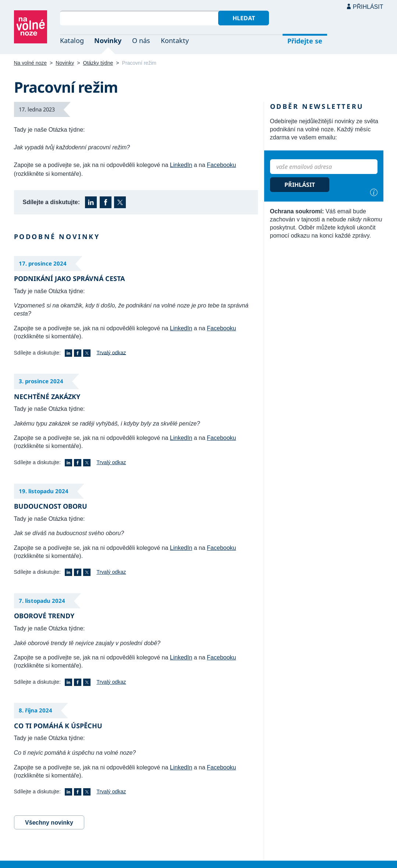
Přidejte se (305, 41)
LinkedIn (181, 165)
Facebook (106, 202)
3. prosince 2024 (41, 381)
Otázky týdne (98, 63)
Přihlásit (368, 7)
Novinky (108, 40)
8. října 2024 (36, 710)
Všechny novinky (49, 823)
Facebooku (221, 165)
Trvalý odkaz (111, 352)
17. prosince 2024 (43, 263)
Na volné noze (31, 63)
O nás (141, 40)
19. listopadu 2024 (44, 491)
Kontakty (175, 40)
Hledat (244, 18)
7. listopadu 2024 (42, 601)
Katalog (72, 40)
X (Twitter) (120, 202)
